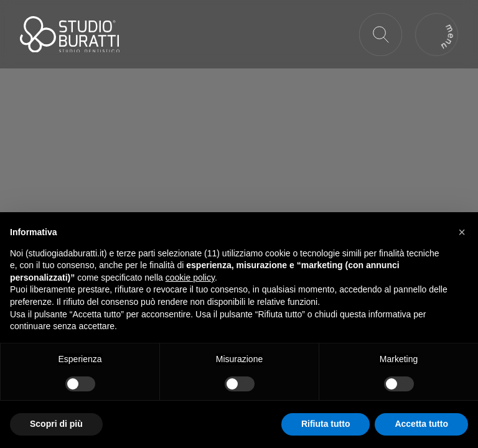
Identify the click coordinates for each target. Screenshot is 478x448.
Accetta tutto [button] (421, 424)
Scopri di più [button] (56, 424)
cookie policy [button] (190, 278)
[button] (462, 232)
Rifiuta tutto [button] (326, 424)
